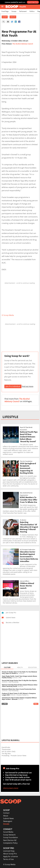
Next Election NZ (10, 840)
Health (13, 17)
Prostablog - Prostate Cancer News (14, 756)
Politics (32, 11)
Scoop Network (9, 835)
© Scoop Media (9, 864)
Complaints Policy (10, 843)
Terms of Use (8, 859)
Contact (6, 813)
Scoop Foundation (11, 837)
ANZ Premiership (13, 682)
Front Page (5, 11)
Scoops (14, 11)
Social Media (8, 832)
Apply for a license (11, 856)
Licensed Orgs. (9, 851)
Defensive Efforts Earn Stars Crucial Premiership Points (19, 689)
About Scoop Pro (10, 854)
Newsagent (8, 821)
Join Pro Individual (13, 386)
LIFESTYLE (10, 417)
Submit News (8, 818)
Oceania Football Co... (23, 695)
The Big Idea (6, 753)
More (36, 704)
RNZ (20, 678)
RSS (5, 704)
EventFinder (6, 747)
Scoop (5, 17)
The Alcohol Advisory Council (23, 44)
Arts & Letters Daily (9, 751)
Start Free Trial (33, 2)
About (6, 816)
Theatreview (6, 749)
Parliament (23, 11)
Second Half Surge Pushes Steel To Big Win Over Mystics (19, 681)
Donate (6, 824)
